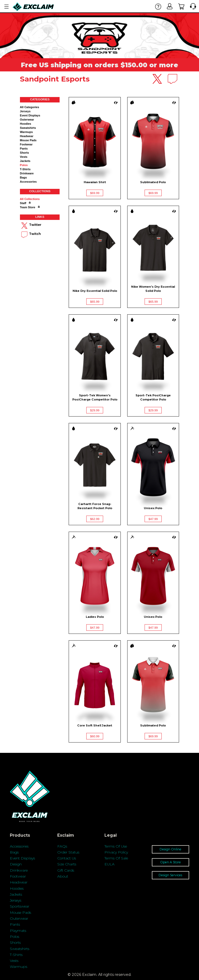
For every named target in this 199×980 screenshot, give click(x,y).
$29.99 (95, 410)
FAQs (62, 846)
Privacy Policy (116, 852)
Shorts (24, 153)
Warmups (26, 132)
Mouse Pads (28, 140)
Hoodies (26, 124)
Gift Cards (66, 870)
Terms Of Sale (116, 858)
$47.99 (153, 519)
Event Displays (30, 115)
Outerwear (27, 120)
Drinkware (27, 173)
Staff (23, 203)
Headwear (27, 136)
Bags (23, 177)
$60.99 (95, 736)
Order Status (68, 852)
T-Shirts (16, 955)
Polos (24, 165)
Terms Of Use (116, 846)
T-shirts (25, 169)
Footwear (26, 144)
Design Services (170, 875)
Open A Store (170, 862)
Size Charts (67, 864)
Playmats (18, 931)
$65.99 (95, 302)
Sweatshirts (28, 128)
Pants (24, 149)
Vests (24, 157)
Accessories (28, 182)
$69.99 (95, 193)
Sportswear (20, 906)
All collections (30, 199)
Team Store (28, 207)
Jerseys (25, 111)
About (63, 876)
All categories (30, 107)
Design (16, 864)
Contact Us (67, 858)
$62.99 (95, 519)
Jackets (25, 161)
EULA (109, 864)
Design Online (170, 849)
